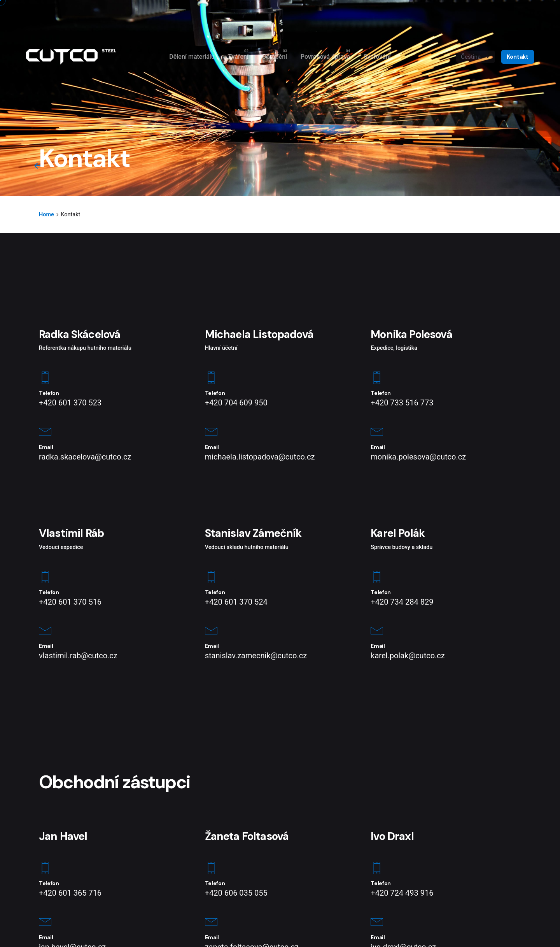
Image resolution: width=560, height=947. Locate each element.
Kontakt (518, 57)
